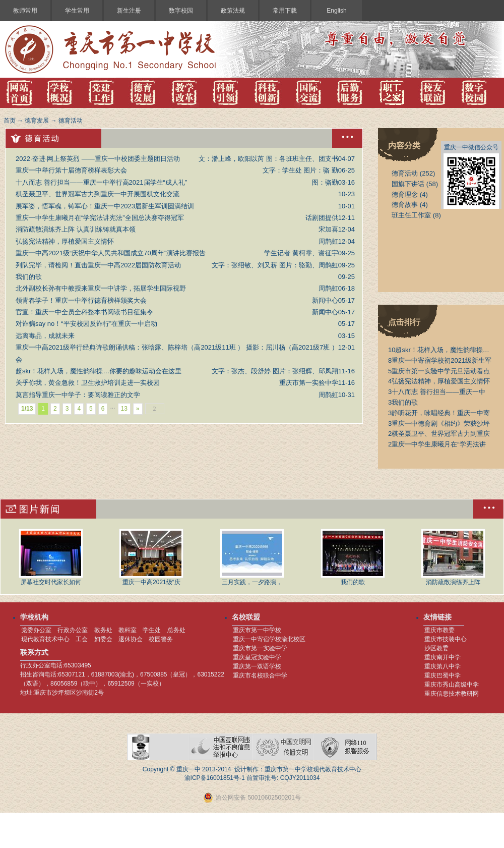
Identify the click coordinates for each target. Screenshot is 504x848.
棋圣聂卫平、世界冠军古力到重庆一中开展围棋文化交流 (98, 194)
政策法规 (233, 11)
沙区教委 (436, 648)
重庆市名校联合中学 (260, 675)
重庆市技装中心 (446, 639)
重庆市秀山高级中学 (452, 685)
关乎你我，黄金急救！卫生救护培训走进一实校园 (88, 383)
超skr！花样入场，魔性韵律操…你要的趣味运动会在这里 (99, 371)
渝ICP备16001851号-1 (215, 778)
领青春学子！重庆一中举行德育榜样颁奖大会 (81, 300)
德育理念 (405, 194)
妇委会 (103, 639)
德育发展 (37, 121)
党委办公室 (36, 630)
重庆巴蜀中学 (443, 675)
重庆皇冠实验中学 (257, 657)
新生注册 (129, 11)
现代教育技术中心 (45, 639)
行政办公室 (73, 630)
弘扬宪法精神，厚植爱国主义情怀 (65, 241)
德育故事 (405, 205)
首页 (10, 121)
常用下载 (285, 11)
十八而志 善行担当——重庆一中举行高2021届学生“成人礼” (101, 182)
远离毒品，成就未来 (45, 336)
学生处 (152, 630)
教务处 (103, 630)
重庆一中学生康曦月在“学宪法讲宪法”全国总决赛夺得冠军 (100, 218)
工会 (82, 639)
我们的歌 (29, 277)
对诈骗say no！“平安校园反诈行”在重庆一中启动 (86, 324)
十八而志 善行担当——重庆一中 (437, 392)
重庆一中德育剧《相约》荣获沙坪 (439, 423)
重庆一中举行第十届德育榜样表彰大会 (71, 170)
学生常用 (77, 11)
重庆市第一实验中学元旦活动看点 (439, 371)
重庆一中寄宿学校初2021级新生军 (440, 360)
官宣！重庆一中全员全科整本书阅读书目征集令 (84, 312)
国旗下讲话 (408, 184)
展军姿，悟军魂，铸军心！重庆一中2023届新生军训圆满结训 (105, 206)
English (336, 11)
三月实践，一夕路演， (252, 557)
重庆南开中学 (443, 657)
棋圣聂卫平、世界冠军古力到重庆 (439, 434)
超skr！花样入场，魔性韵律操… (439, 350)
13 (124, 409)
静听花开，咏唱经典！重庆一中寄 (439, 413)
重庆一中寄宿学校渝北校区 (269, 639)
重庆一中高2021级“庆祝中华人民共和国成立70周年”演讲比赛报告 (111, 253)
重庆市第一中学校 (257, 630)
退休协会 (131, 639)
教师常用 (25, 11)
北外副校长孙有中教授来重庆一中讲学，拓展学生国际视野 (101, 288)
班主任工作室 (411, 215)
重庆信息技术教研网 (452, 694)
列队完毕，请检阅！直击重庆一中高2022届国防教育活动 (98, 265)
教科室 (128, 630)
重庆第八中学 (443, 666)
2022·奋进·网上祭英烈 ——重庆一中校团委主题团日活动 (98, 159)
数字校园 (181, 11)
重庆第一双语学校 (257, 666)
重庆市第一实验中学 (260, 648)
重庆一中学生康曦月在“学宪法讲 (437, 444)
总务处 (176, 630)
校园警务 (161, 639)
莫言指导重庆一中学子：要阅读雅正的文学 (78, 395)
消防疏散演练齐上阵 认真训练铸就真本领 (76, 229)
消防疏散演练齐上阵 (453, 557)
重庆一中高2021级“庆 (151, 557)
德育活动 (71, 121)
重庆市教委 (439, 630)
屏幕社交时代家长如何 (51, 557)
